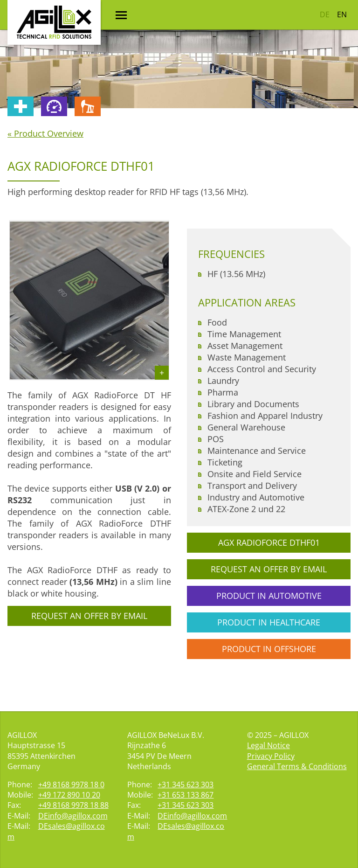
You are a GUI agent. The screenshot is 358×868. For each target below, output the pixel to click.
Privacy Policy (271, 756)
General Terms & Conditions (297, 766)
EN (342, 14)
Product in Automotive (269, 596)
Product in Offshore (269, 649)
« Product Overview (45, 133)
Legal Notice (268, 745)
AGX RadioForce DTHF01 (269, 542)
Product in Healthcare (269, 622)
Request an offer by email (89, 616)
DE (325, 14)
